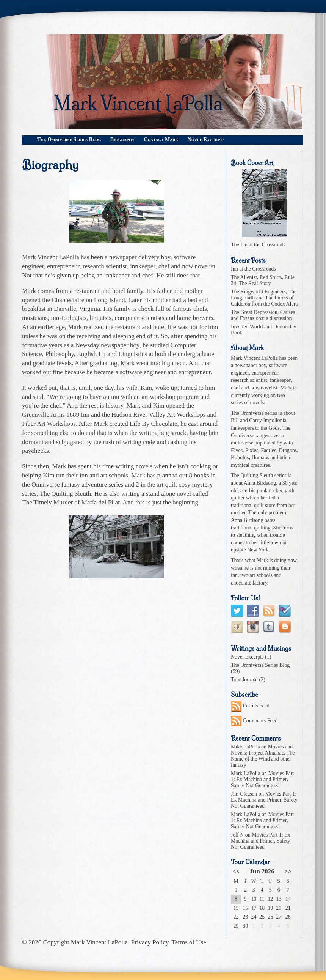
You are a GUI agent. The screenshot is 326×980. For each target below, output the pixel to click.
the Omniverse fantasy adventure (64, 484)
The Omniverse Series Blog (69, 139)
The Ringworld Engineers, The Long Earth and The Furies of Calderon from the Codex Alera (264, 298)
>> (288, 871)
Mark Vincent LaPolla (100, 942)
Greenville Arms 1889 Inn (56, 415)
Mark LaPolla (245, 773)
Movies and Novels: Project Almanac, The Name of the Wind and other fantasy (263, 756)
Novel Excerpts (206, 139)
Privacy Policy (150, 942)
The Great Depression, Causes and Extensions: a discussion (263, 315)
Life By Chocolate (154, 424)
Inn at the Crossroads (253, 269)
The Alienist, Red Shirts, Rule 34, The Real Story (263, 280)
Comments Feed (254, 721)
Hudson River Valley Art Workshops (158, 415)
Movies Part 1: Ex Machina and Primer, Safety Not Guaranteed (262, 779)
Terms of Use (189, 942)
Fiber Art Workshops (49, 424)
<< (236, 871)
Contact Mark (161, 139)
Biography (122, 139)
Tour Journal (244, 680)
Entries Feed (250, 706)
